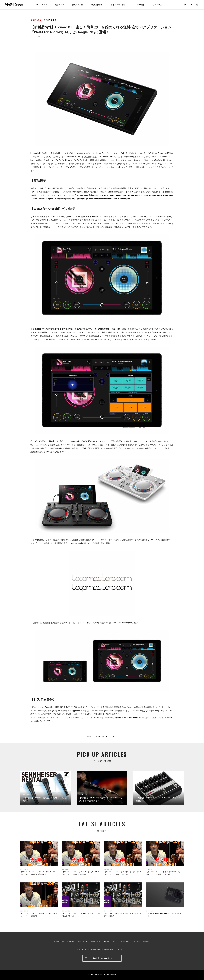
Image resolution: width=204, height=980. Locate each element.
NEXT (116, 736)
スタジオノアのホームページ (126, 718)
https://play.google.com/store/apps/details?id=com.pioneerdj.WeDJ (102, 199)
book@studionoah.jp (102, 958)
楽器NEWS (59, 5)
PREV (89, 736)
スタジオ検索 (124, 942)
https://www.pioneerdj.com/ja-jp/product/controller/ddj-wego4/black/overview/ (138, 195)
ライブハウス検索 (110, 942)
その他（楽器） (51, 20)
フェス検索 (136, 942)
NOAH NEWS (41, 5)
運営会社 (146, 942)
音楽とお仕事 (95, 942)
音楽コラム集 (78, 5)
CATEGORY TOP (102, 736)
